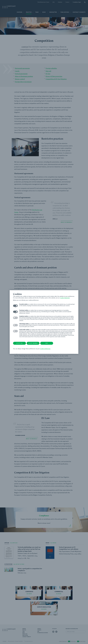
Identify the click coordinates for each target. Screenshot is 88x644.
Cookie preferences (45, 349)
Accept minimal (33, 343)
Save (47, 343)
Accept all (20, 343)
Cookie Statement (65, 298)
